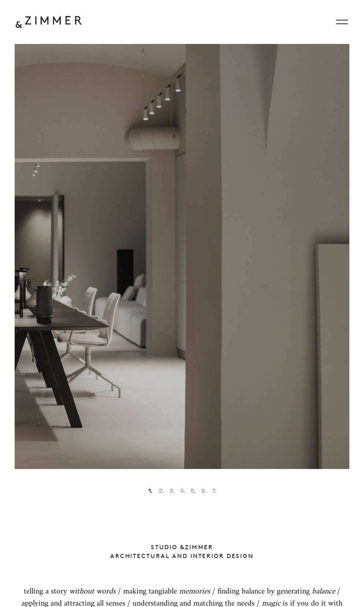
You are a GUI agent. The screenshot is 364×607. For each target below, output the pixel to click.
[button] (150, 488)
